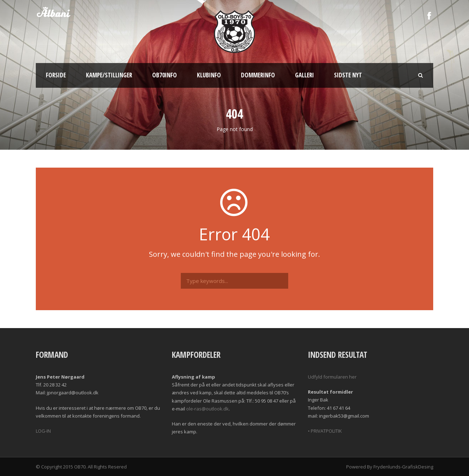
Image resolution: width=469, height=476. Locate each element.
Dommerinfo (258, 75)
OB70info (165, 75)
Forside (56, 75)
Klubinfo (209, 75)
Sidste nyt (348, 75)
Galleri (304, 75)
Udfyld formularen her (332, 377)
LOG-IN (43, 431)
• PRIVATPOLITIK (325, 431)
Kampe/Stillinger (109, 75)
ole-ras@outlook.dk (207, 409)
